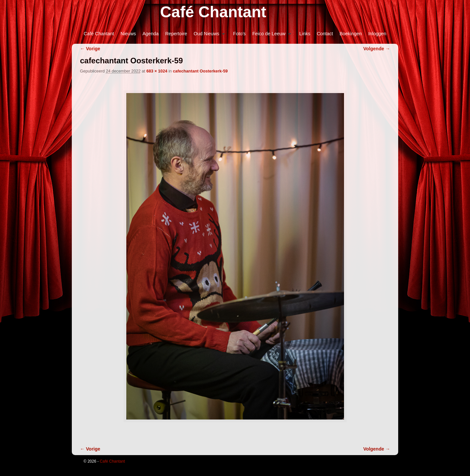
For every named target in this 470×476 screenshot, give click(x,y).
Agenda (151, 34)
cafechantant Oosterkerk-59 (200, 71)
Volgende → (377, 49)
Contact (325, 34)
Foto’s (239, 34)
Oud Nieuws (208, 35)
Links (305, 34)
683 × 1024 (157, 71)
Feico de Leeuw (270, 35)
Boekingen (351, 34)
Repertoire (176, 34)
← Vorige (90, 49)
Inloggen (377, 34)
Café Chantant (213, 12)
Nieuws (128, 34)
